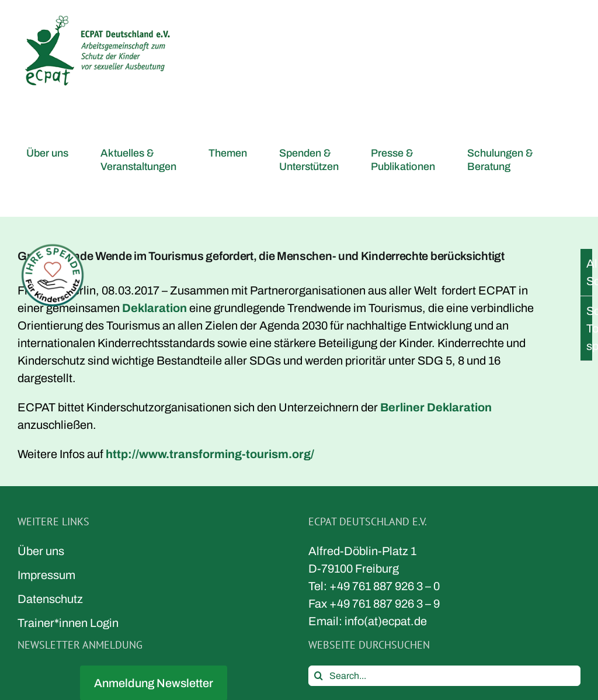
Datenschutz (50, 599)
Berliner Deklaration (436, 407)
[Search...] (444, 676)
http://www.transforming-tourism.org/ (210, 454)
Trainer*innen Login (68, 623)
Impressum (46, 575)
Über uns (41, 551)
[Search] (319, 676)
